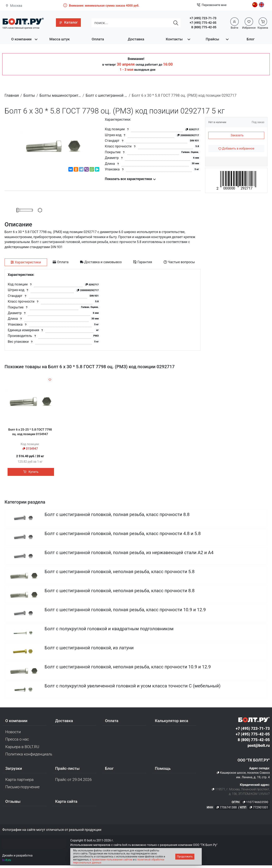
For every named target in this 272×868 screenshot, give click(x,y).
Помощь (163, 771)
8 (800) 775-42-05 (204, 27)
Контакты (174, 39)
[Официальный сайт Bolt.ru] (23, 21)
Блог (251, 39)
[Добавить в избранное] (236, 149)
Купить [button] (31, 472)
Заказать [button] (237, 135)
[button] (68, 23)
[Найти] (176, 23)
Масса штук (60, 39)
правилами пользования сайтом (112, 860)
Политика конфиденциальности (29, 757)
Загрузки (14, 771)
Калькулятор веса (172, 723)
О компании (21, 39)
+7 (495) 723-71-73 (203, 18)
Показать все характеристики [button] (130, 179)
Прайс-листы (67, 771)
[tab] (26, 262)
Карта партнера (19, 782)
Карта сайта (66, 804)
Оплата (98, 39)
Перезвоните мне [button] (212, 5)
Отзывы (13, 804)
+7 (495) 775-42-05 (203, 23)
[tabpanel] (103, 310)
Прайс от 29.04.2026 (73, 782)
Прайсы (212, 39)
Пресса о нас (17, 742)
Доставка (136, 39)
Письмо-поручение (22, 790)
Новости (13, 735)
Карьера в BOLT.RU (22, 749)
